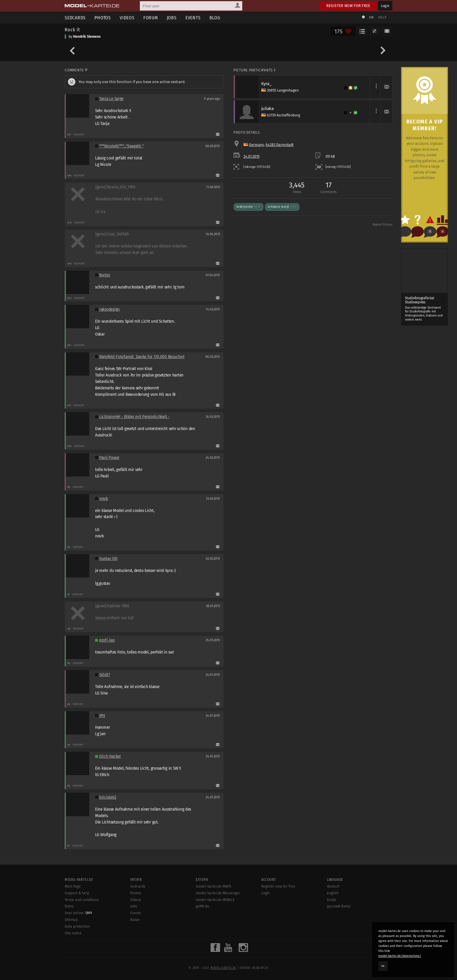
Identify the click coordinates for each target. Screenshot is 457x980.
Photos (103, 18)
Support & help (77, 893)
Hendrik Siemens (87, 37)
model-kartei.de (223, 968)
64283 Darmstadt (280, 145)
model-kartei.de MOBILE (215, 900)
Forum (151, 18)
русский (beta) (339, 906)
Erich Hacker (110, 756)
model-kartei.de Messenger (218, 893)
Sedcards (75, 18)
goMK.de (202, 906)
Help (382, 17)
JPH (102, 716)
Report (79, 134)
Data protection (77, 926)
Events (193, 18)
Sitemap (71, 920)
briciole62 (108, 797)
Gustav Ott (108, 559)
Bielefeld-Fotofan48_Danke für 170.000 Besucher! (142, 357)
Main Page (73, 886)
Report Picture (383, 225)
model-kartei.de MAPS (214, 886)
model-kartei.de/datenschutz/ (400, 956)
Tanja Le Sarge (111, 99)
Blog (215, 18)
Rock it (72, 30)
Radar (135, 920)
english (333, 893)
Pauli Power (109, 458)
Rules (69, 906)
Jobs (172, 18)
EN (371, 17)
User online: (78, 913)
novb (104, 499)
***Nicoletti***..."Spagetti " (121, 146)
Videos (127, 18)
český (331, 900)
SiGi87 (104, 675)
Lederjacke (249, 207)
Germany (256, 145)
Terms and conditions (82, 900)
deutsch (333, 886)
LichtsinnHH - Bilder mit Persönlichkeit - (134, 417)
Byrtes (104, 275)
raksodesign (109, 309)
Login (385, 6)
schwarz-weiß (282, 207)
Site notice (73, 933)
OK (383, 966)
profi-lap (107, 640)
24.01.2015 (251, 157)
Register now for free (348, 6)
